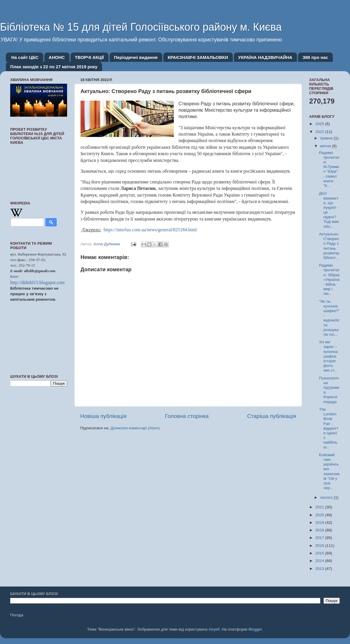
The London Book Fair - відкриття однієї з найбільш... (329, 428)
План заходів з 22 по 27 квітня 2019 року (54, 67)
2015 (320, 553)
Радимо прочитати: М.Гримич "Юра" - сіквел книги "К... (329, 169)
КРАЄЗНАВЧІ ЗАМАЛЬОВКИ (198, 57)
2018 (320, 530)
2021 (320, 507)
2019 (320, 523)
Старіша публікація (272, 416)
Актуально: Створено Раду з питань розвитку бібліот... (329, 246)
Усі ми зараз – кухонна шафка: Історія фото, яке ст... (328, 356)
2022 (320, 132)
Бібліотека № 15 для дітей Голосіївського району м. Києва (141, 27)
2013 (320, 569)
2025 (320, 124)
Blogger (255, 629)
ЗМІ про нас (315, 57)
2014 (320, 561)
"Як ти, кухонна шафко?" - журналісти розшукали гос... (329, 318)
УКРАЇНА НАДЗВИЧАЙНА (265, 57)
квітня (326, 146)
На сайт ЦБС (25, 57)
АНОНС (57, 57)
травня (327, 138)
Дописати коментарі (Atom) (135, 428)
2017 (320, 538)
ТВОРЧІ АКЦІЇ (89, 57)
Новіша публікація (103, 416)
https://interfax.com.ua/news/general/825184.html (149, 230)
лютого (327, 497)
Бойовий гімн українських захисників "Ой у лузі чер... (329, 471)
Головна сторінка (187, 416)
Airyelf (214, 629)
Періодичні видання (136, 57)
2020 (320, 515)
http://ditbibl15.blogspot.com (37, 282)
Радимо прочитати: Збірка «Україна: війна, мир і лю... (329, 279)
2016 (320, 546)
